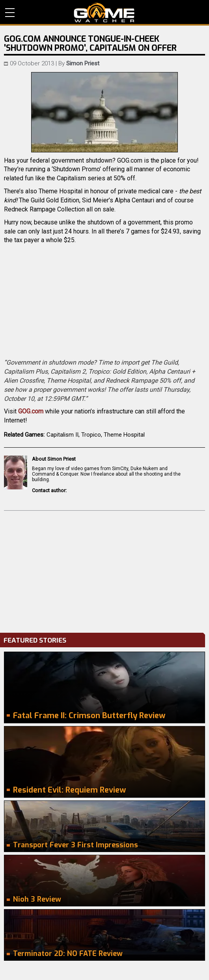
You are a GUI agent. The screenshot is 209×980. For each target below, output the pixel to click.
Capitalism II (63, 435)
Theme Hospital (124, 435)
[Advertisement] (104, 570)
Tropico (91, 435)
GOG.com (31, 411)
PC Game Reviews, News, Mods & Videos (104, 13)
